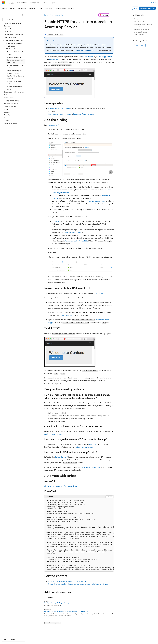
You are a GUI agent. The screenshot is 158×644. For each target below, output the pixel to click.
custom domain (88, 57)
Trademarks (84, 638)
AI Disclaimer (6, 638)
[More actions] (112, 15)
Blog (27, 638)
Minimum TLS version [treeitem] (14, 57)
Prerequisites (138, 19)
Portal (135, 8)
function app (54, 59)
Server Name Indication (72, 232)
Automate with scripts (141, 32)
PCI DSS (92, 444)
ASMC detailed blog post (85, 50)
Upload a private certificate (96, 201)
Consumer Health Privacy (58, 638)
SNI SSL (55, 221)
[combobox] (14, 19)
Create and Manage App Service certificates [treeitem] (15, 72)
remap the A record (68, 315)
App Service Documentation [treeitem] (13, 23)
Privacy (44, 638)
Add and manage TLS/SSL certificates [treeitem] (15, 67)
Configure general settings (54, 434)
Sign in (153, 3)
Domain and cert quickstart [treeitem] (14, 43)
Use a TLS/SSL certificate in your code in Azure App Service (69, 581)
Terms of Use (74, 638)
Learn (46, 15)
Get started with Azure (147, 8)
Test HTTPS (99, 293)
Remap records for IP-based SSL (76, 241)
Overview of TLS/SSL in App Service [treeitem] (16, 53)
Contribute (36, 638)
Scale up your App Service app (59, 108)
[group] (79, 535)
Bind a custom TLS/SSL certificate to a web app (61, 486)
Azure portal (53, 125)
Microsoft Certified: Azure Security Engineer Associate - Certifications (66, 611)
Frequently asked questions (142, 29)
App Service (59, 15)
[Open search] (149, 3)
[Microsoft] (4, 3)
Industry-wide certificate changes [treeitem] (15, 88)
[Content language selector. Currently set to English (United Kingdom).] (13, 633)
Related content (139, 35)
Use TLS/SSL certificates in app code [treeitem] (15, 77)
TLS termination (61, 457)
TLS (57, 444)
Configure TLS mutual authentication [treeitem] (14, 83)
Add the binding (139, 21)
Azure (52, 15)
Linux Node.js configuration (91, 467)
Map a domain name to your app (60, 114)
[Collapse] (23, 15)
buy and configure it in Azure (83, 114)
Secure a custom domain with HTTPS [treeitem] (15, 61)
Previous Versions (18, 638)
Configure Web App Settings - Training (57, 603)
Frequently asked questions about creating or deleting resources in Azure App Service (78, 584)
